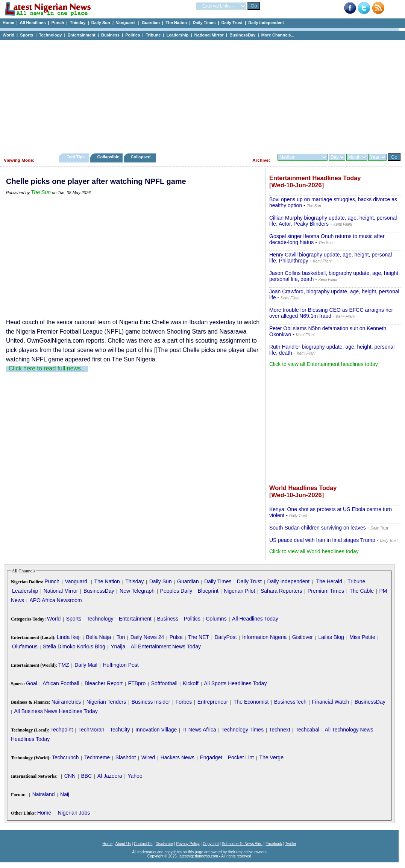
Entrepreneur (213, 702)
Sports (27, 35)
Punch (58, 23)
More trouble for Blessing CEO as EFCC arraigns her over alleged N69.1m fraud (331, 313)
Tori (121, 637)
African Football (61, 683)
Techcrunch (65, 757)
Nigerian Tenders (106, 702)
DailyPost (226, 637)
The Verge (271, 757)
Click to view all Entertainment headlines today (324, 364)
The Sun (41, 192)
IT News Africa (199, 730)
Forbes (184, 702)
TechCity (120, 730)
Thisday (78, 23)
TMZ (64, 665)
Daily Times (204, 23)
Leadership (178, 35)
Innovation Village (156, 730)
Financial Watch (330, 702)
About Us (123, 844)
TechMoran (91, 730)
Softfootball (164, 683)
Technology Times (243, 730)
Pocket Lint (241, 757)
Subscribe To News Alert (242, 844)
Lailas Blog (331, 637)
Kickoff (191, 683)
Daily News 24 (147, 637)
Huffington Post (121, 665)
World (8, 35)
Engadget (211, 757)
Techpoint (62, 730)
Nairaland (44, 794)
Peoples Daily (176, 591)
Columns (216, 619)
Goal (32, 683)
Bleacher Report (104, 683)
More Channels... (278, 35)
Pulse (176, 637)
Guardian (151, 23)
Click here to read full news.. (46, 368)
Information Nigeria (264, 637)
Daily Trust (232, 23)
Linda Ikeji (69, 637)
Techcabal (307, 730)
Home (8, 23)
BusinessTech (290, 702)
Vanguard (126, 23)
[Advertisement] (199, 95)
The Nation (176, 23)
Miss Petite (362, 637)
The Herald (329, 581)
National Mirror (209, 35)
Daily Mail (86, 665)
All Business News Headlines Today (56, 711)
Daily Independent (266, 23)
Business (110, 35)
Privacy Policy (188, 844)
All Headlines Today (255, 619)
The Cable (362, 591)
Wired (148, 757)
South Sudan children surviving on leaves (318, 528)
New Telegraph (137, 591)
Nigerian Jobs (74, 813)
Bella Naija (98, 637)
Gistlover (303, 637)
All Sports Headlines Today (235, 683)
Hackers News (177, 757)
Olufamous (25, 646)
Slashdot (126, 757)
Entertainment (82, 35)
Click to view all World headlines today (314, 551)
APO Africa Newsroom (55, 600)
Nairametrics (66, 702)
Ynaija (118, 646)
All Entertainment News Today (166, 646)
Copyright (211, 844)
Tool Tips (76, 157)
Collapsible (108, 157)
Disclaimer (165, 844)
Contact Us (143, 844)
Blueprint (208, 591)
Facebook (274, 844)
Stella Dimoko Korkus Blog (74, 646)
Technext (280, 730)
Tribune (153, 35)
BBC (86, 776)
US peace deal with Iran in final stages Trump (322, 540)
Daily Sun (101, 23)
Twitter (290, 844)
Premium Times (326, 591)
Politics (133, 35)
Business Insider (151, 702)
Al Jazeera (110, 776)
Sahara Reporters (281, 591)
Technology (50, 35)
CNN (70, 776)
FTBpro (137, 683)
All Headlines (33, 23)
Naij (65, 794)
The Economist (251, 702)
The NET (199, 637)
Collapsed (142, 157)
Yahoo (135, 776)
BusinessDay (242, 35)
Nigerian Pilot (239, 591)
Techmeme (97, 757)
